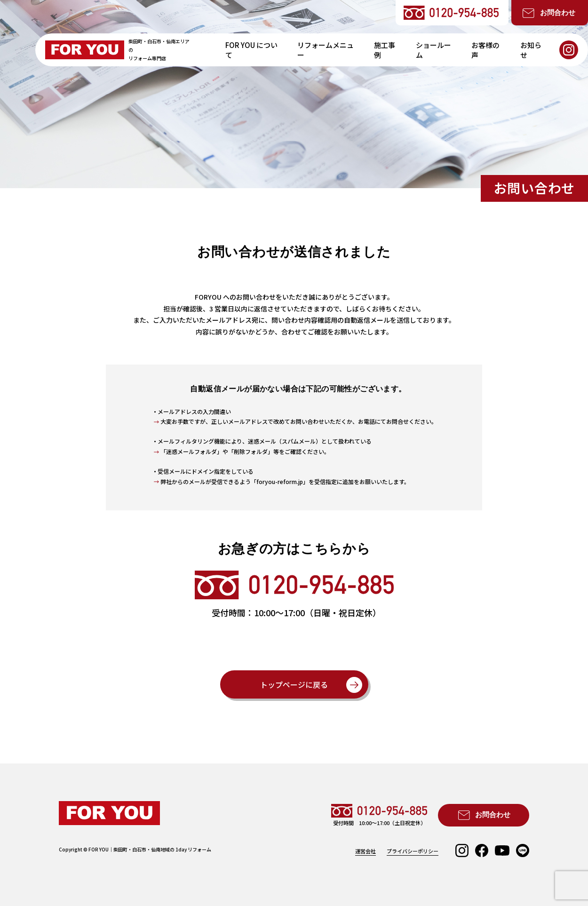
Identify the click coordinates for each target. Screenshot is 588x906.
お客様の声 (485, 50)
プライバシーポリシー (413, 851)
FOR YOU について (251, 50)
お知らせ (531, 50)
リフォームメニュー (326, 50)
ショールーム (433, 50)
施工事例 (385, 50)
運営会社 (366, 851)
